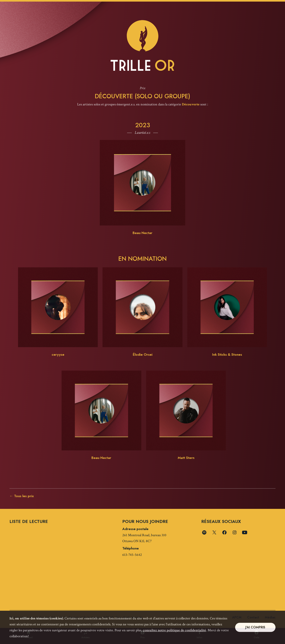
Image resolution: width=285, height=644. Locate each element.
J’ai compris (255, 627)
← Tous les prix (22, 496)
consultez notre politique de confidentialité (174, 630)
